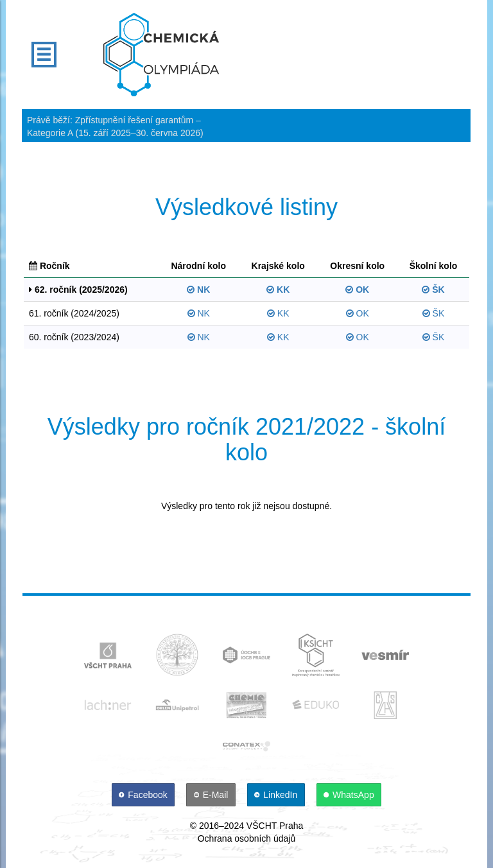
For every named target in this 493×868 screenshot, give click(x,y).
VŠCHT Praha (275, 826)
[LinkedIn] (277, 795)
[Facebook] (144, 795)
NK (198, 290)
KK (278, 290)
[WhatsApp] (349, 795)
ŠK (433, 290)
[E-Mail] (212, 795)
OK (357, 290)
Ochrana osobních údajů (247, 838)
